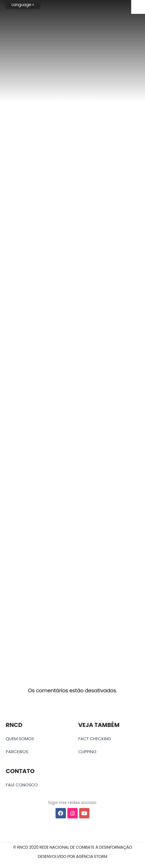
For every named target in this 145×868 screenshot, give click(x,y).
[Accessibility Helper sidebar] (138, 7)
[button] (72, 847)
